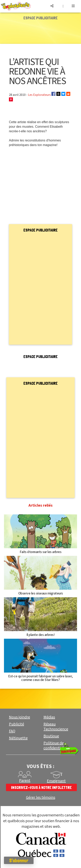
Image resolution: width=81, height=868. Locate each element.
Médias (49, 717)
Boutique (51, 736)
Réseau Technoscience (56, 727)
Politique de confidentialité (56, 746)
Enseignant (56, 781)
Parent (25, 781)
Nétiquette (18, 738)
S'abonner (19, 860)
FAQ (12, 731)
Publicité (16, 724)
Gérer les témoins (41, 798)
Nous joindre (19, 717)
